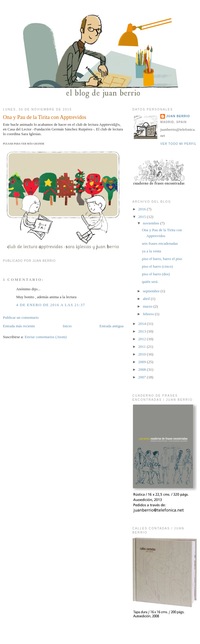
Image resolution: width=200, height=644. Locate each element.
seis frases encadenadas (160, 243)
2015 (142, 217)
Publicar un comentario (21, 317)
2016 (142, 209)
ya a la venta (151, 251)
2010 (142, 354)
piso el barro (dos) (156, 274)
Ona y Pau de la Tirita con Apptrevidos (45, 117)
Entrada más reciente (19, 326)
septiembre (152, 291)
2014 (142, 324)
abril (147, 299)
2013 (142, 331)
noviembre (152, 223)
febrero (149, 314)
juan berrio (178, 116)
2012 (142, 339)
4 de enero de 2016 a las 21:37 (51, 305)
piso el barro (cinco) (157, 266)
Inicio (67, 326)
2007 (142, 377)
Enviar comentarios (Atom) (46, 337)
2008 (142, 369)
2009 (142, 362)
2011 (142, 347)
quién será (150, 282)
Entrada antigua (111, 326)
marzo (148, 306)
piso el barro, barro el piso (162, 259)
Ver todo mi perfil (178, 144)
